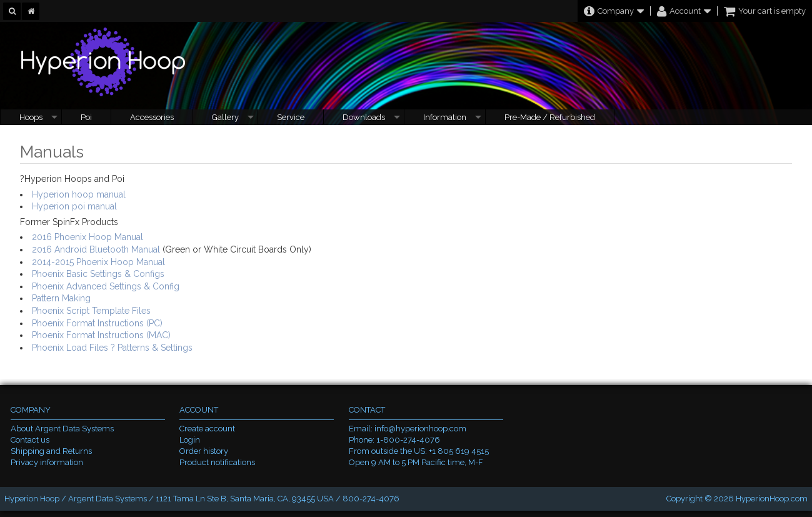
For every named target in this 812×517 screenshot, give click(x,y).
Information (445, 117)
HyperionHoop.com (772, 499)
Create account (207, 429)
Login (190, 440)
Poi (86, 117)
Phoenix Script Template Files (91, 311)
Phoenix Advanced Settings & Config (106, 286)
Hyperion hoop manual (79, 194)
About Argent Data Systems (62, 429)
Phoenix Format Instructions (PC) (97, 323)
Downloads (364, 117)
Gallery (225, 117)
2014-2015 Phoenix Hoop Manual (98, 262)
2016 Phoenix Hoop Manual (88, 237)
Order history (204, 451)
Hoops (31, 117)
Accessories (152, 117)
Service (291, 117)
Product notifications (217, 462)
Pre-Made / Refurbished (550, 117)
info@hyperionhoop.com (420, 429)
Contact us (30, 440)
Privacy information (47, 462)
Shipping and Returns (51, 451)
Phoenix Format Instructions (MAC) (101, 335)
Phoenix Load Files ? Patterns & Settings (112, 348)
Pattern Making (61, 298)
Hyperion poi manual (74, 206)
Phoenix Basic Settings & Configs (98, 274)
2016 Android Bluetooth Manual (96, 249)
